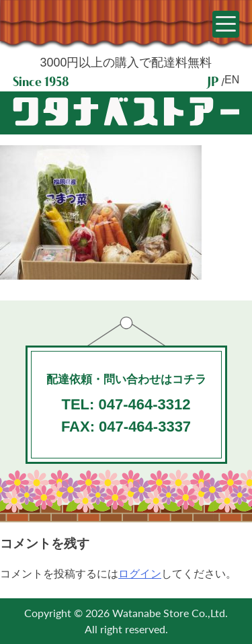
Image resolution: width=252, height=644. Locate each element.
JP (213, 81)
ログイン (140, 574)
